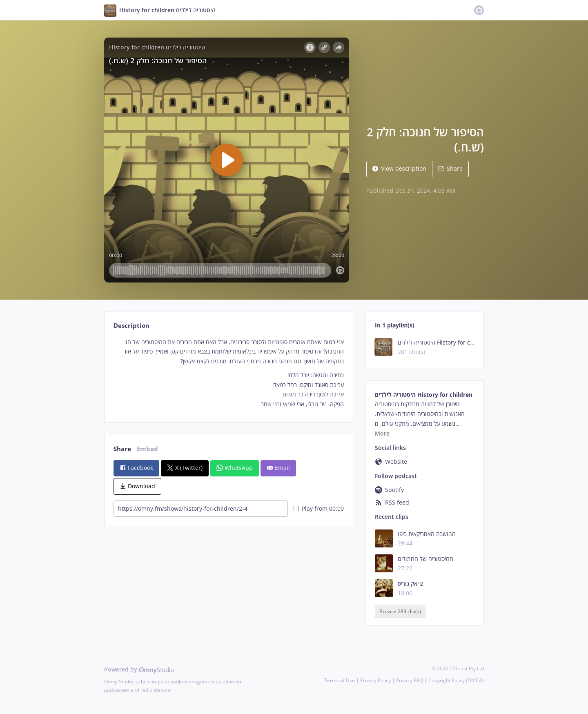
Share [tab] (122, 449)
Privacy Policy (375, 680)
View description (399, 168)
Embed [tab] (147, 449)
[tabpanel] (228, 373)
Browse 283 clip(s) (400, 611)
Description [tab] (131, 326)
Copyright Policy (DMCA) (456, 680)
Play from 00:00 (319, 508)
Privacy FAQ (410, 680)
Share (450, 168)
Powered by (139, 669)
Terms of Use (340, 680)
